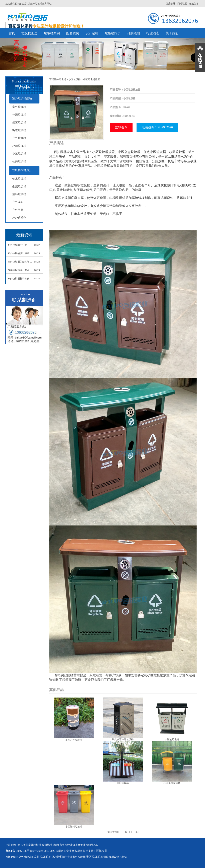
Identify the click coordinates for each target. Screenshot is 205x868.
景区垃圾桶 (19, 123)
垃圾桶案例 (52, 33)
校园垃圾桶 (19, 146)
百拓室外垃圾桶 (58, 79)
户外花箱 (18, 202)
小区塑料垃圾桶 (74, 827)
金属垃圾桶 (19, 187)
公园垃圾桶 (19, 115)
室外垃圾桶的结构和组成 (21, 262)
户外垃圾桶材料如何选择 (21, 279)
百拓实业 (20, 4)
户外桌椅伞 (19, 218)
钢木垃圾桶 (19, 179)
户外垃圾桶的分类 (17, 245)
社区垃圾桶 (123, 783)
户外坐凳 (18, 210)
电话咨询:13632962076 (157, 127)
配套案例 (73, 33)
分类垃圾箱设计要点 (19, 270)
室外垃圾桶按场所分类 (26, 98)
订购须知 (134, 33)
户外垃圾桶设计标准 (19, 253)
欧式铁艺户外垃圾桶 (123, 739)
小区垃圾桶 (19, 154)
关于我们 (172, 33)
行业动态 (153, 33)
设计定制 (92, 33)
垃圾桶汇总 (29, 33)
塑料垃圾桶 (19, 194)
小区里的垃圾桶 (172, 783)
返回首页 (112, 832)
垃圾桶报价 (113, 33)
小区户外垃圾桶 (74, 740)
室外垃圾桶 (19, 107)
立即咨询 (121, 127)
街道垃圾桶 (19, 130)
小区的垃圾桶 (172, 739)
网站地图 (182, 4)
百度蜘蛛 (171, 4)
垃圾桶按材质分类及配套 (26, 170)
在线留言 (194, 4)
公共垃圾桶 (19, 161)
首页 (12, 33)
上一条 (124, 832)
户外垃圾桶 (19, 138)
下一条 (134, 832)
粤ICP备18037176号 (17, 851)
